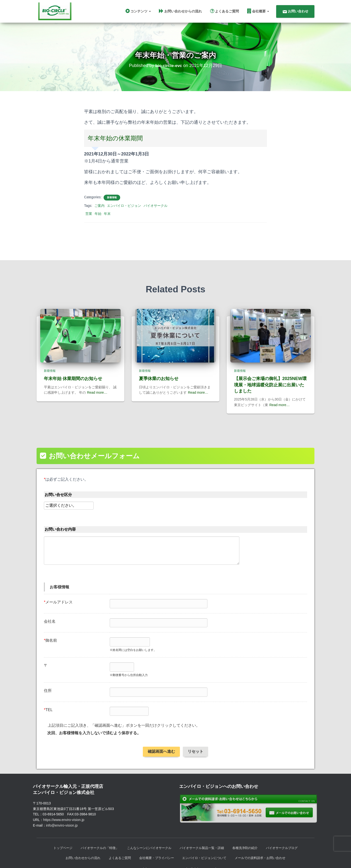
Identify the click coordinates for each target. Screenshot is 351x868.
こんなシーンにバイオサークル (147, 838)
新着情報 (112, 200)
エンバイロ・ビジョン (124, 208)
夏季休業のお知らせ (159, 368)
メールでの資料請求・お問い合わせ (265, 848)
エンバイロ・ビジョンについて (206, 848)
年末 (107, 216)
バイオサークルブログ (288, 838)
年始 (98, 216)
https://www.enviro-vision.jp (64, 809)
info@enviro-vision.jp (62, 815)
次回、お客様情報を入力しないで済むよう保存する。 (94, 722)
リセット (195, 741)
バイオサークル (156, 208)
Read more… (97, 382)
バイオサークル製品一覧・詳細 (204, 838)
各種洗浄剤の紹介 (249, 838)
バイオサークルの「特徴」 (95, 838)
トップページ (56, 838)
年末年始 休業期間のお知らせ (73, 368)
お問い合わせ (295, 12)
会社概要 (258, 12)
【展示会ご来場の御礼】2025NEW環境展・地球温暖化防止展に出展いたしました (270, 374)
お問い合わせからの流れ (180, 12)
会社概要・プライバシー (155, 848)
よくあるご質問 (224, 12)
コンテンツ (138, 12)
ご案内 (99, 208)
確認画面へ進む (161, 741)
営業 (89, 216)
